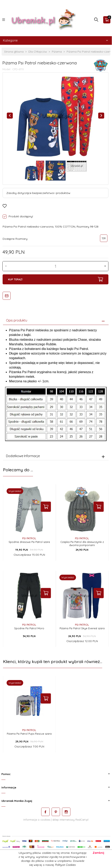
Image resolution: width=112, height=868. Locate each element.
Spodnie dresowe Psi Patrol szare (29, 540)
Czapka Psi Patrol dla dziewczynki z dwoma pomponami (82, 542)
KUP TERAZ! (55, 279)
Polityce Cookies (65, 865)
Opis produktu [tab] (17, 319)
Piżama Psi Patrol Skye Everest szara (82, 627)
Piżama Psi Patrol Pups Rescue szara (29, 732)
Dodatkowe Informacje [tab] (23, 454)
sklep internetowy (63, 818)
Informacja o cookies (37, 818)
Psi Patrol (29, 537)
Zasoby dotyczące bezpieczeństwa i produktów (38, 193)
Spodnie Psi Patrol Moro (29, 627)
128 (104, 238)
